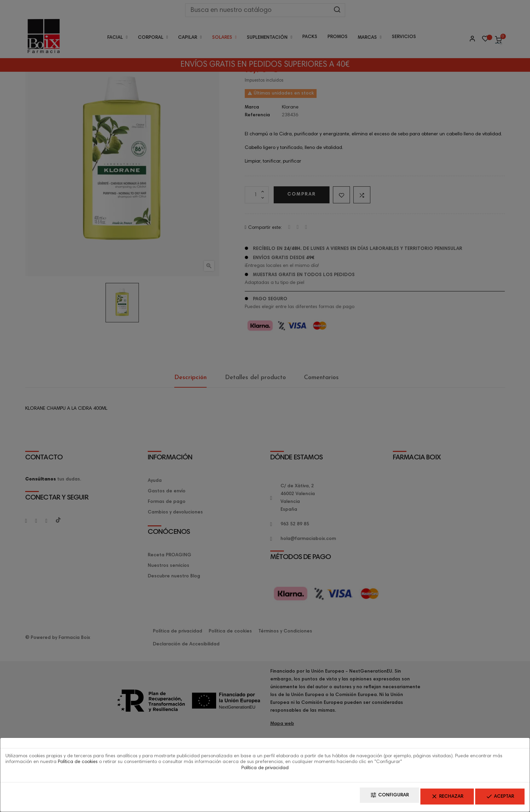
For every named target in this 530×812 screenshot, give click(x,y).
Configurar (364, 799)
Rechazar (432, 799)
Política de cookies (78, 765)
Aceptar (495, 799)
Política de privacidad (265, 772)
